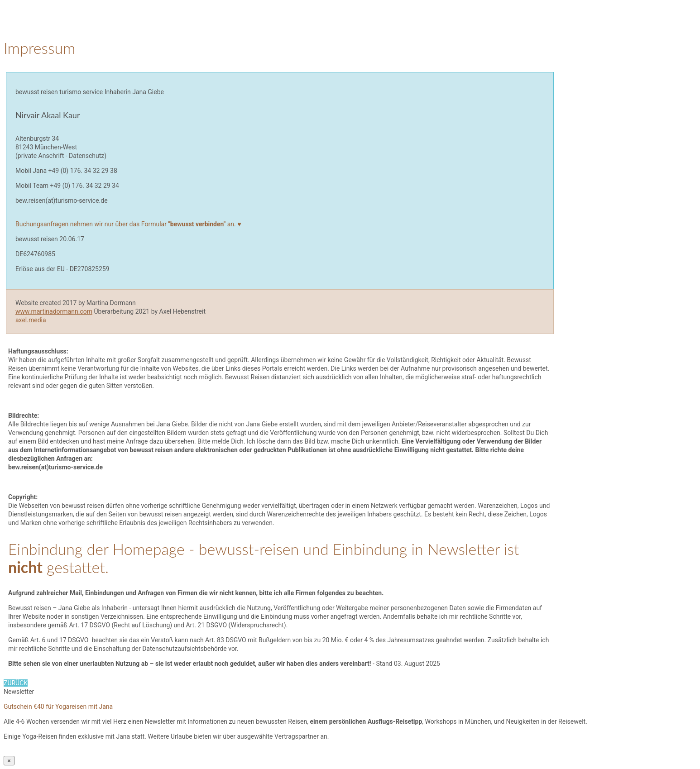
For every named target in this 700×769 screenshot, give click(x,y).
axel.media (31, 320)
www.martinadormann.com (54, 311)
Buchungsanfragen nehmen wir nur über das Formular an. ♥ (128, 224)
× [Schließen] (9, 761)
